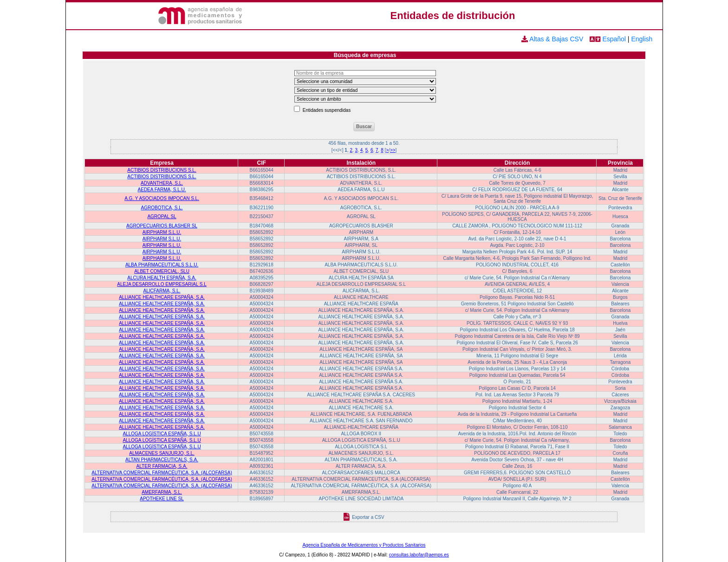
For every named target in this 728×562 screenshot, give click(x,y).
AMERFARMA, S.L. (162, 492)
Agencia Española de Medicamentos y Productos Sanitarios (364, 545)
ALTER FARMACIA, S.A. (162, 466)
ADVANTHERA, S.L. (162, 183)
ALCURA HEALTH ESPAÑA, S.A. (162, 278)
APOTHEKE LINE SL (162, 499)
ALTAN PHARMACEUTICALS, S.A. (162, 460)
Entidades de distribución (453, 16)
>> (393, 150)
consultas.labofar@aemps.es (419, 555)
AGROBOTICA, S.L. (162, 208)
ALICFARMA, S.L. (162, 291)
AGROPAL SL (162, 216)
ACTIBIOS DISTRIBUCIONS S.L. (162, 170)
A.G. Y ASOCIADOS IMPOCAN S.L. (162, 198)
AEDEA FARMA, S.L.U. (162, 190)
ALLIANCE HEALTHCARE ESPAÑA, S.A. (162, 297)
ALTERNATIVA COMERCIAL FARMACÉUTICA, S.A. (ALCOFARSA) (162, 473)
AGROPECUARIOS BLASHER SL (162, 226)
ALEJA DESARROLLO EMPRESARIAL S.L (162, 284)
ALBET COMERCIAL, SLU (162, 271)
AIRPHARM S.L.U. (162, 232)
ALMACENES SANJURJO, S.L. (162, 453)
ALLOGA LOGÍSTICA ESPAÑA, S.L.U (162, 434)
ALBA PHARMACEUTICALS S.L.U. (162, 265)
